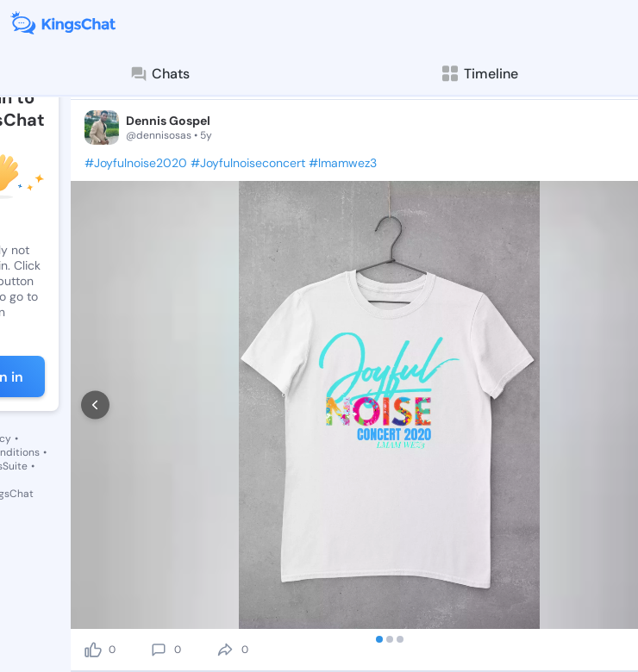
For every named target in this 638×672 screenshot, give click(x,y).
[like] (93, 650)
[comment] (159, 650)
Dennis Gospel (168, 121)
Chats (159, 74)
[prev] (95, 405)
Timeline (479, 74)
